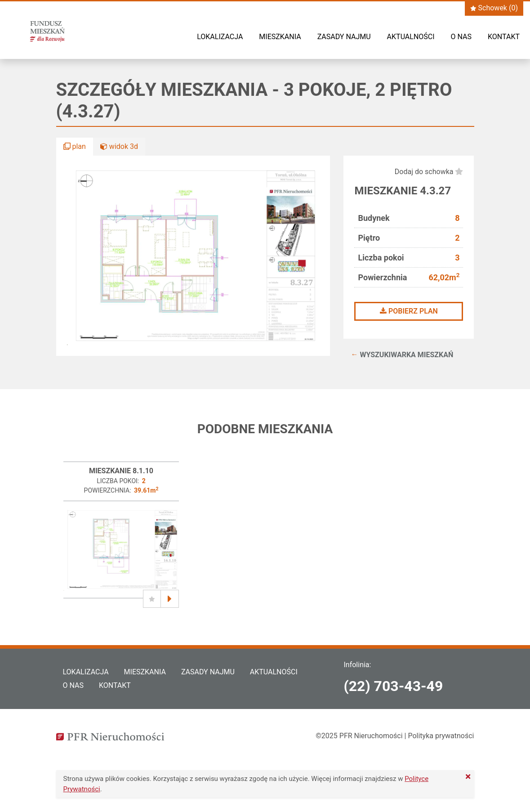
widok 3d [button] (119, 146)
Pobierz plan (409, 311)
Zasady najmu (344, 37)
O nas (461, 37)
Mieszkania (280, 37)
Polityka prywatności (441, 736)
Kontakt (504, 37)
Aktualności (411, 37)
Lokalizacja (220, 37)
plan (75, 146)
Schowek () (494, 8)
